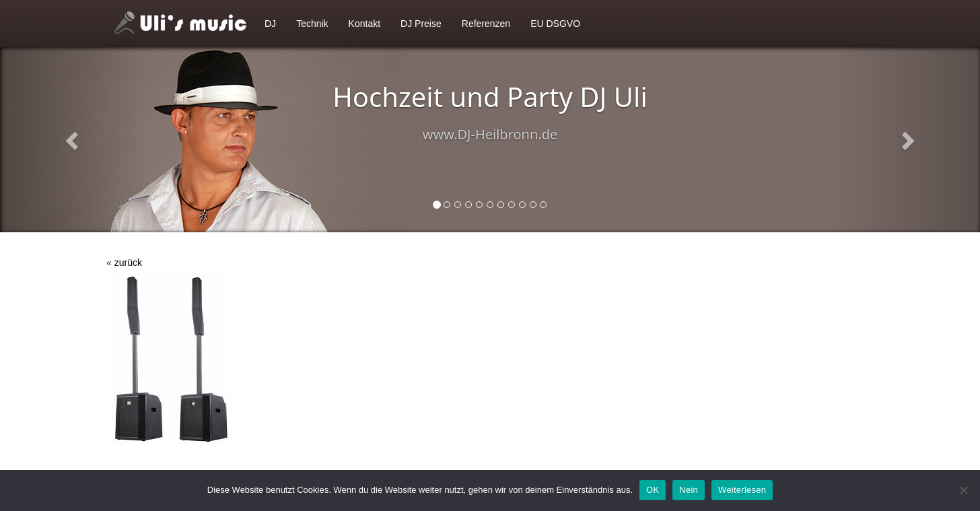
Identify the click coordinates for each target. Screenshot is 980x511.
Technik (312, 24)
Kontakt (364, 24)
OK (653, 490)
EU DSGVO (555, 24)
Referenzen (486, 24)
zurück (128, 263)
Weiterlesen (742, 490)
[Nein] (963, 490)
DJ (270, 24)
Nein (689, 490)
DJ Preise (421, 24)
